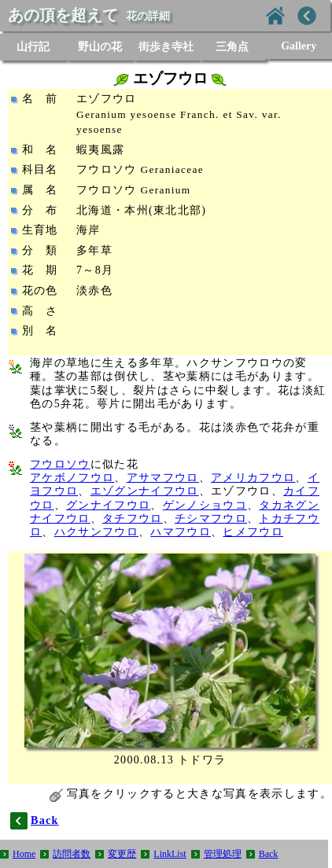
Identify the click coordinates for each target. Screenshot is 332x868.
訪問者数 (72, 854)
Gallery (299, 46)
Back (269, 854)
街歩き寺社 (166, 47)
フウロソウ (60, 464)
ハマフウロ (181, 532)
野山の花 (100, 47)
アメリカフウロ (253, 478)
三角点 (232, 47)
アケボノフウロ (72, 478)
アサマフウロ (163, 478)
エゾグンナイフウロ (145, 491)
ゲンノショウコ (205, 505)
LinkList (170, 854)
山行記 (33, 47)
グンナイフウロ (108, 505)
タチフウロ (133, 519)
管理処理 (223, 854)
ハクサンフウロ (96, 532)
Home (24, 854)
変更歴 (122, 854)
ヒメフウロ (253, 532)
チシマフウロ (211, 519)
